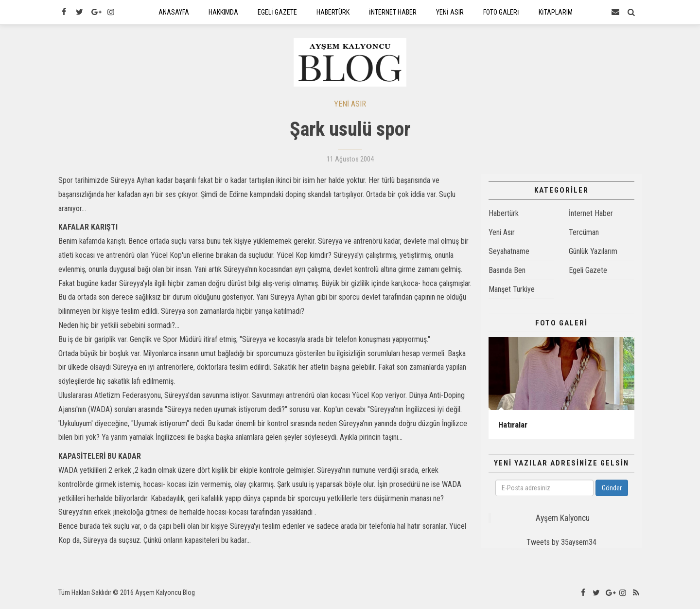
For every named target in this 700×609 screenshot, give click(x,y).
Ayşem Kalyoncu (563, 522)
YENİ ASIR (350, 108)
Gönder (612, 492)
